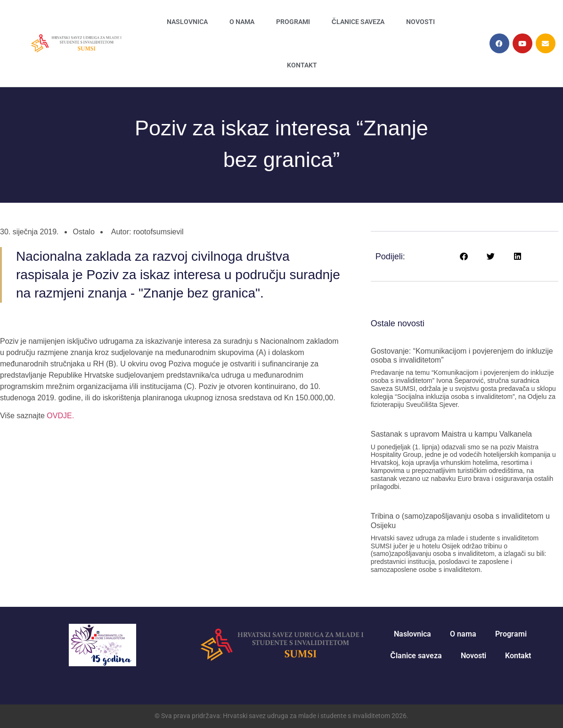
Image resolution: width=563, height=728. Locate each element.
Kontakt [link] (302, 65)
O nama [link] (242, 22)
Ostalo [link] (84, 232)
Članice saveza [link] (358, 22)
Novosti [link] (420, 22)
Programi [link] (293, 22)
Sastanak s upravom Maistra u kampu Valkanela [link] (451, 434)
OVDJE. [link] (59, 416)
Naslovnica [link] (187, 22)
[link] (76, 43)
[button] (464, 256)
